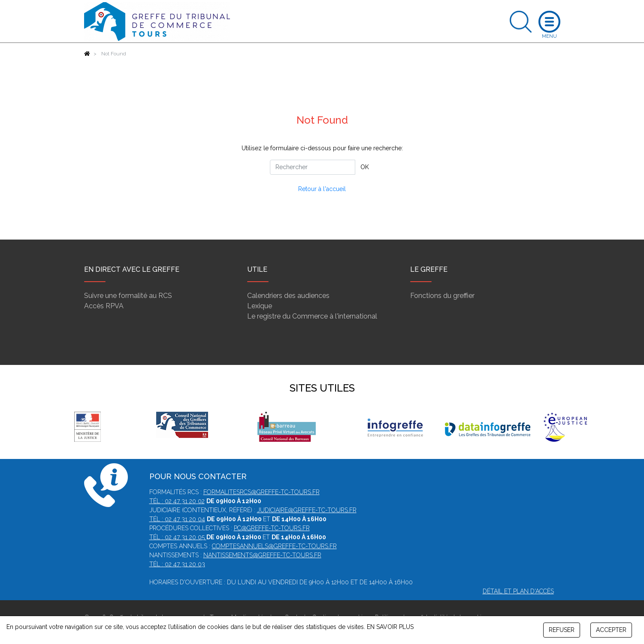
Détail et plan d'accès (518, 591)
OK (365, 167)
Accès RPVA (104, 306)
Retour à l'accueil (322, 189)
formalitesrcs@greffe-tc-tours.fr (262, 492)
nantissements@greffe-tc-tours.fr (262, 555)
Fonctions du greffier (442, 296)
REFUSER (562, 630)
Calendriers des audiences (288, 296)
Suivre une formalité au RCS (128, 296)
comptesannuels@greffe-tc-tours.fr (274, 546)
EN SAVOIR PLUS (390, 627)
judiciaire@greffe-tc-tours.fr (307, 510)
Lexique (260, 306)
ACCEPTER (611, 630)
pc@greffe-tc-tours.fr (272, 528)
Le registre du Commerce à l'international (312, 316)
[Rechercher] (313, 167)
